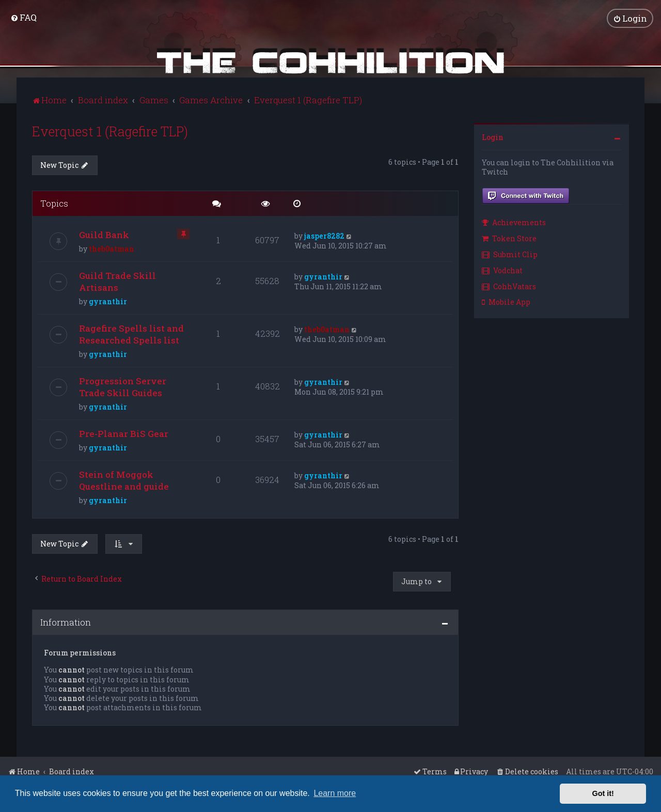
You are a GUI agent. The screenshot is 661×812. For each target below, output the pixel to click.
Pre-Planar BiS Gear (124, 434)
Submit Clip (510, 254)
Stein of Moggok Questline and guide (124, 480)
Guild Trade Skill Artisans (117, 282)
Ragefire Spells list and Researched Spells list (131, 334)
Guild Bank (104, 235)
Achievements (514, 222)
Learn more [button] (335, 793)
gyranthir (108, 301)
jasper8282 (324, 236)
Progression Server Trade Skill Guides (123, 387)
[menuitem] (23, 17)
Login (493, 137)
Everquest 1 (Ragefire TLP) (110, 131)
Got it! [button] (603, 793)
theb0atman (112, 249)
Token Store (509, 238)
